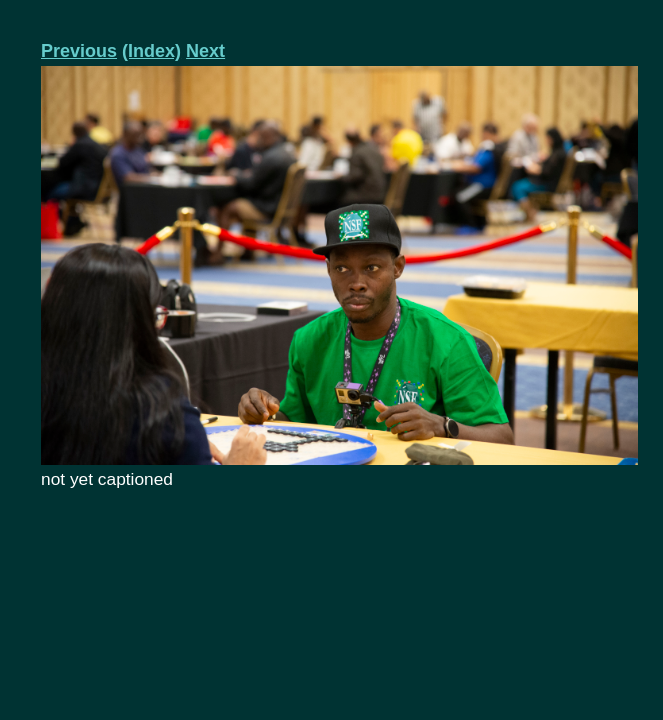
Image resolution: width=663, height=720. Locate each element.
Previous (79, 51)
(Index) (151, 51)
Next (205, 51)
